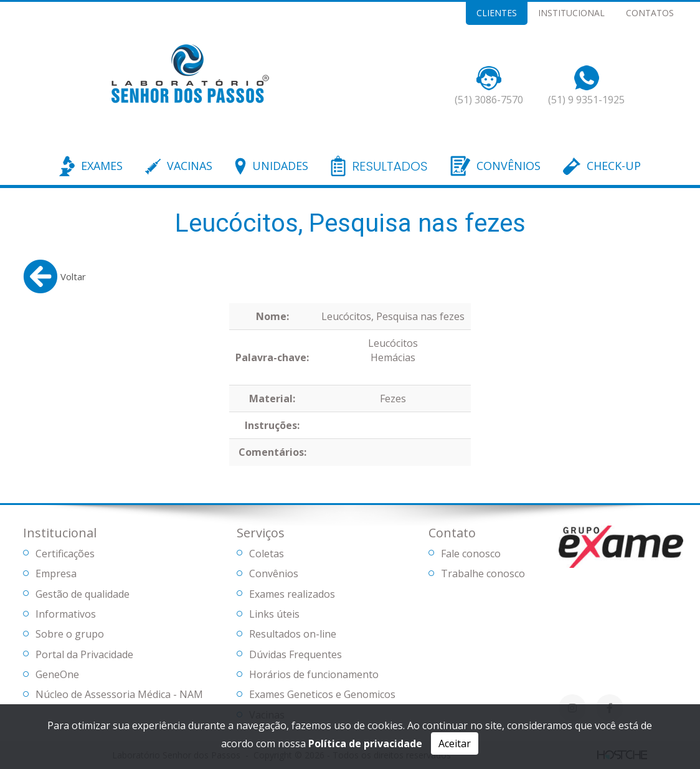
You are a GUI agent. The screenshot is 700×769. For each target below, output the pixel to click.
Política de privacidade (365, 743)
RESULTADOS (390, 167)
